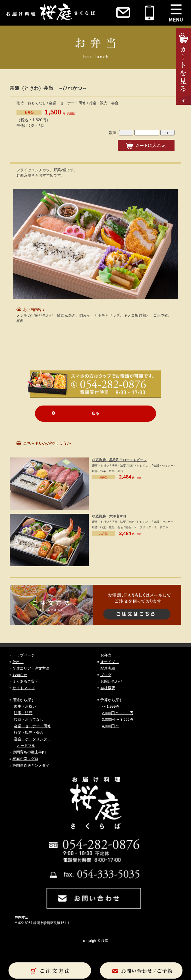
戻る (95, 413)
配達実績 (108, 668)
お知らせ (20, 675)
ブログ (106, 675)
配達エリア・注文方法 (31, 668)
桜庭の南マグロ (25, 759)
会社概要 (108, 688)
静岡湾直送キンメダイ (31, 765)
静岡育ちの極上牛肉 (29, 752)
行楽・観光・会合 (29, 733)
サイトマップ (24, 688)
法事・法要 (23, 713)
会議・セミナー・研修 (32, 726)
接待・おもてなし (29, 719)
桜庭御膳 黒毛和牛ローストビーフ (119, 460)
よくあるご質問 (25, 681)
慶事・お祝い (25, 706)
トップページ (24, 655)
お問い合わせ (111, 681)
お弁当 (29, 112)
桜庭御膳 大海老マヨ (109, 516)
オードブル (110, 662)
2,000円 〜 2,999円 (118, 713)
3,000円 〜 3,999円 (118, 719)
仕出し (18, 662)
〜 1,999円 (111, 706)
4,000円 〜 (111, 726)
